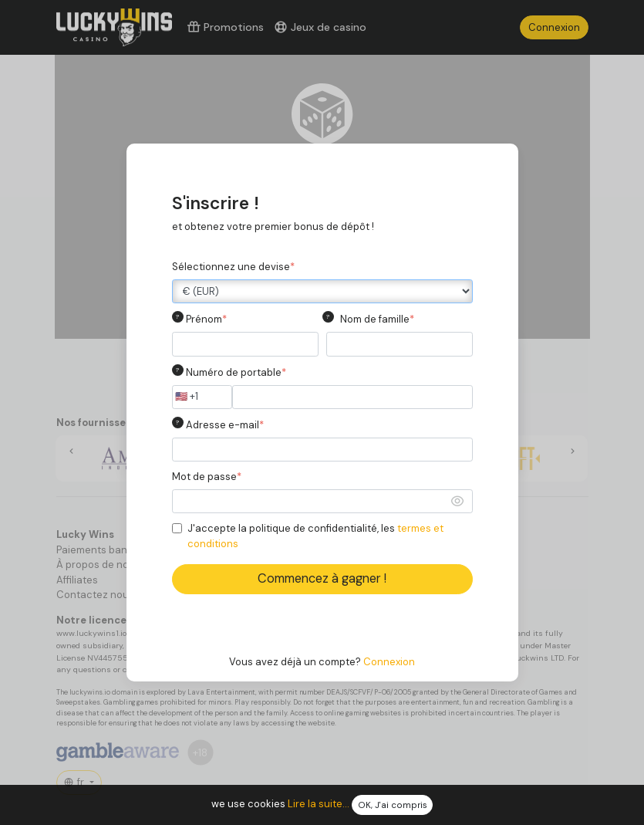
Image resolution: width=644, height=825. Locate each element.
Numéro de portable (236, 372)
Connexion (389, 662)
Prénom (206, 319)
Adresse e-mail (225, 425)
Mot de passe (207, 477)
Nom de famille (377, 319)
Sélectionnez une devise (233, 267)
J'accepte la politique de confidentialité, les (315, 536)
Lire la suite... (319, 805)
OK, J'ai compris (393, 805)
